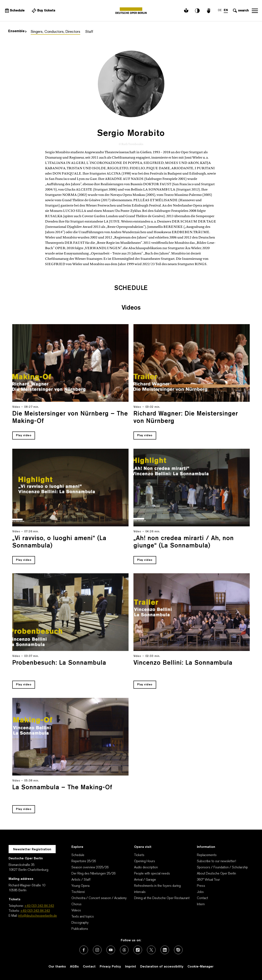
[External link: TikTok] (138, 950)
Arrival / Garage (145, 880)
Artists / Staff (81, 880)
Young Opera (80, 886)
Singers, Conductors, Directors (55, 32)
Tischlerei (78, 892)
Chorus (76, 904)
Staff (89, 32)
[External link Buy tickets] (43, 11)
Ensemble (17, 31)
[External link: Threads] (124, 950)
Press (201, 886)
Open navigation (255, 11)
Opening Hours (145, 861)
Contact (202, 898)
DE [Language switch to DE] (220, 10)
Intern (201, 904)
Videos (76, 911)
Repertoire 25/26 (84, 861)
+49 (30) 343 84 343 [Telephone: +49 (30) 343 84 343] (39, 906)
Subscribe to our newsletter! (216, 861)
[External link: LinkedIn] (165, 950)
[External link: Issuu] (178, 950)
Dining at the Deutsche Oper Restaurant (162, 898)
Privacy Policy (110, 967)
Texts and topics (83, 917)
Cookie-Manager (200, 967)
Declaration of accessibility (162, 967)
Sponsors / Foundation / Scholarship (222, 868)
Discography (80, 923)
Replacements (207, 855)
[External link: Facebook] (84, 950)
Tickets (139, 855)
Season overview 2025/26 (90, 868)
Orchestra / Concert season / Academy (99, 898)
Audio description (146, 868)
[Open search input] (240, 11)
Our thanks (57, 967)
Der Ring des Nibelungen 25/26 (94, 874)
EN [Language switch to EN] (226, 10)
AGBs (74, 967)
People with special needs (152, 874)
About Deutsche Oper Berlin (216, 874)
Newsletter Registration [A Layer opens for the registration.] (32, 849)
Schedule (78, 855)
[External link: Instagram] (97, 950)
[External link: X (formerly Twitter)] (151, 950)
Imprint (131, 967)
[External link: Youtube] (111, 950)
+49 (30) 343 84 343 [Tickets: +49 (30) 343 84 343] (35, 911)
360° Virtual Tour (208, 880)
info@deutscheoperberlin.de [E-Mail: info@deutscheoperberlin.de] (38, 916)
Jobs (200, 892)
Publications (80, 929)
